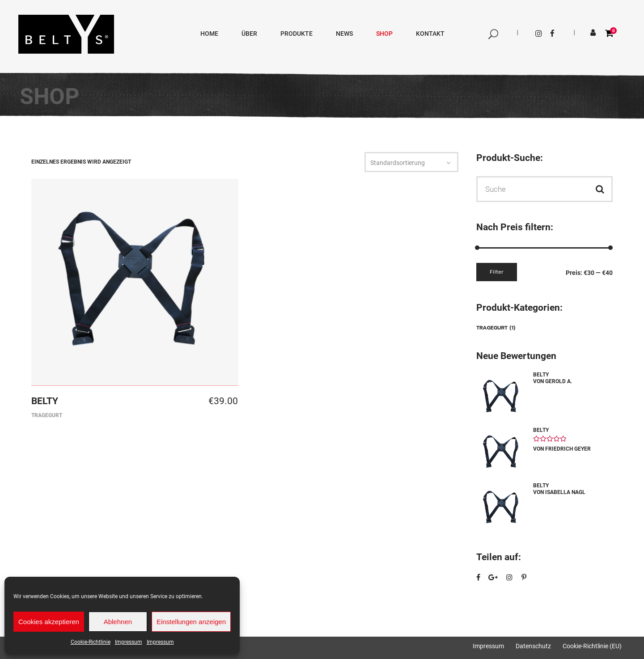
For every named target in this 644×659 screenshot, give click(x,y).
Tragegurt (47, 415)
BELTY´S (596, 100)
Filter (497, 272)
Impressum (129, 642)
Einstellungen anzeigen (191, 622)
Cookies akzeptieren (49, 622)
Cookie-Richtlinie (91, 642)
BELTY (45, 401)
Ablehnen (118, 622)
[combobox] (411, 163)
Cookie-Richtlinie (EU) (592, 646)
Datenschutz (533, 646)
